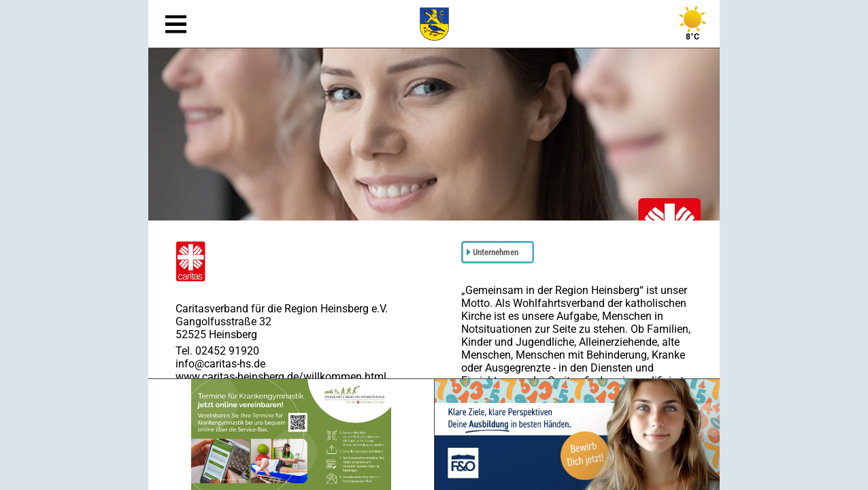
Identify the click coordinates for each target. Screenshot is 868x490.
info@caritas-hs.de (220, 364)
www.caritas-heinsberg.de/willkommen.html (281, 377)
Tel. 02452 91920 (217, 351)
